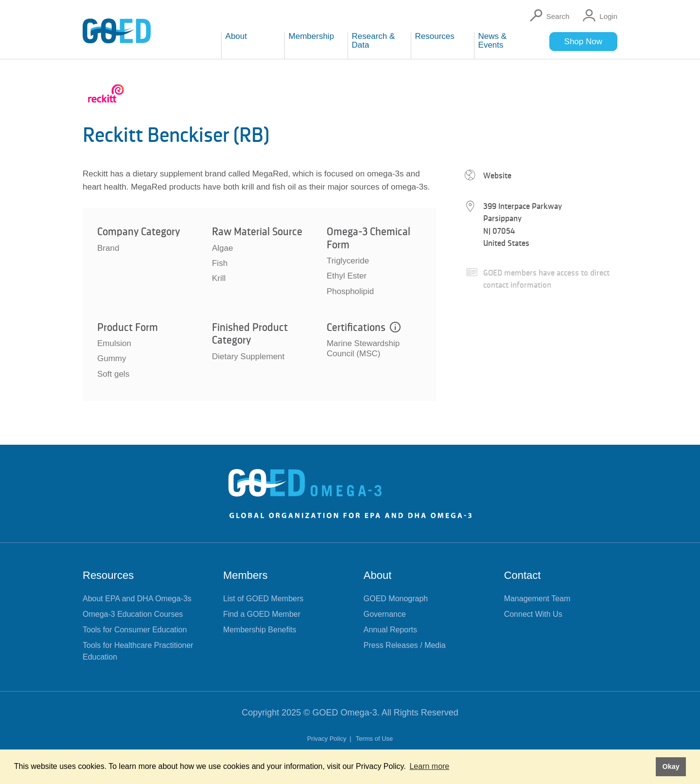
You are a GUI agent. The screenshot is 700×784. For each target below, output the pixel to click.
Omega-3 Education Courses (133, 614)
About (378, 575)
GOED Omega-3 (345, 713)
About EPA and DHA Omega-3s (137, 599)
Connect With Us (533, 614)
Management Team (537, 599)
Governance (385, 614)
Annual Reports (390, 630)
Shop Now (583, 42)
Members (245, 575)
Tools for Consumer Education (135, 630)
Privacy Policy (328, 739)
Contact (523, 575)
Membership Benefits (260, 630)
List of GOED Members (263, 599)
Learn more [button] (429, 766)
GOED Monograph (396, 599)
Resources (108, 575)
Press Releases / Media (405, 645)
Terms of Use (375, 739)
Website (497, 175)
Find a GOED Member (262, 614)
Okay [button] (671, 767)
